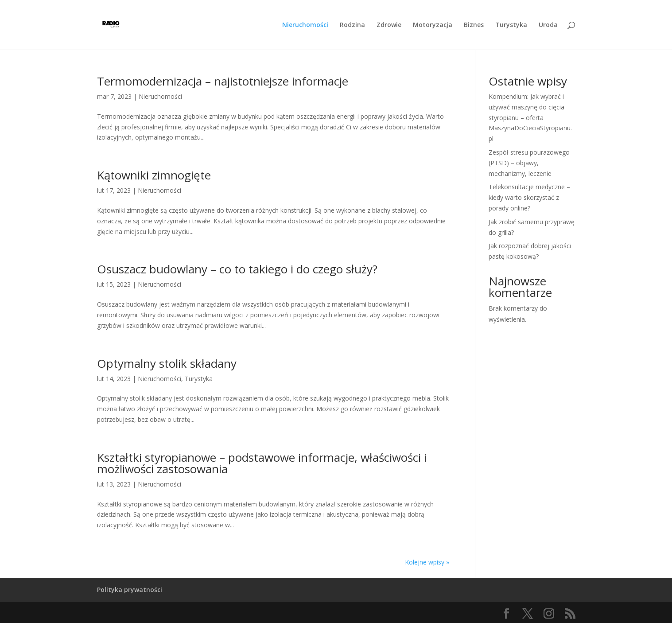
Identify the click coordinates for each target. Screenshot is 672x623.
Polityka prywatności (130, 590)
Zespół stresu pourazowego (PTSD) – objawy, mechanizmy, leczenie (529, 163)
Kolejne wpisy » (427, 562)
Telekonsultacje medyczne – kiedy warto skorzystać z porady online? (529, 197)
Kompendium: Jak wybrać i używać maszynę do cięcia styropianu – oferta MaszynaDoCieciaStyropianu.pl (530, 117)
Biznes (474, 25)
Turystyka (511, 25)
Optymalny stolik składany (167, 363)
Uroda (548, 25)
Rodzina (352, 25)
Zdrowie (389, 25)
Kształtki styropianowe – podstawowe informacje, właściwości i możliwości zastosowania (262, 463)
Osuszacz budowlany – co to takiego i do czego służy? (237, 269)
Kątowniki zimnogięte (154, 175)
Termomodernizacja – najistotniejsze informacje (223, 81)
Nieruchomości (305, 25)
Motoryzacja (433, 25)
